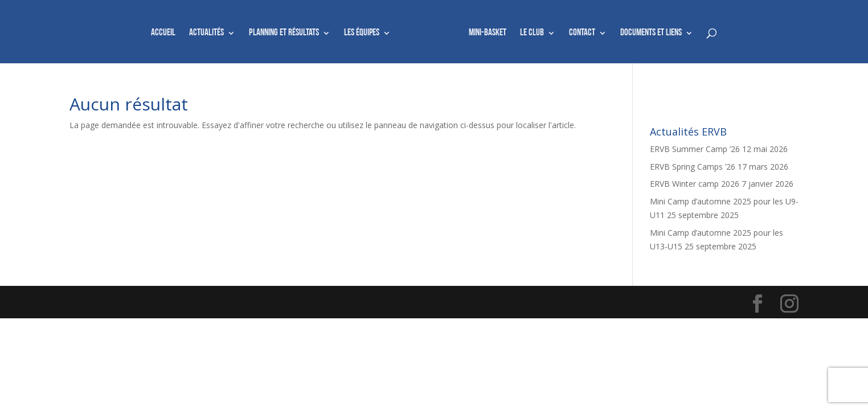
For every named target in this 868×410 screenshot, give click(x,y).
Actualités (206, 33)
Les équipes (362, 33)
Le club (532, 33)
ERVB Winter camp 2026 (695, 184)
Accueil (163, 33)
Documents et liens (651, 33)
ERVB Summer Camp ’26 (695, 149)
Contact (582, 33)
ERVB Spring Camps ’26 (693, 167)
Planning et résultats (284, 33)
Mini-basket (488, 33)
